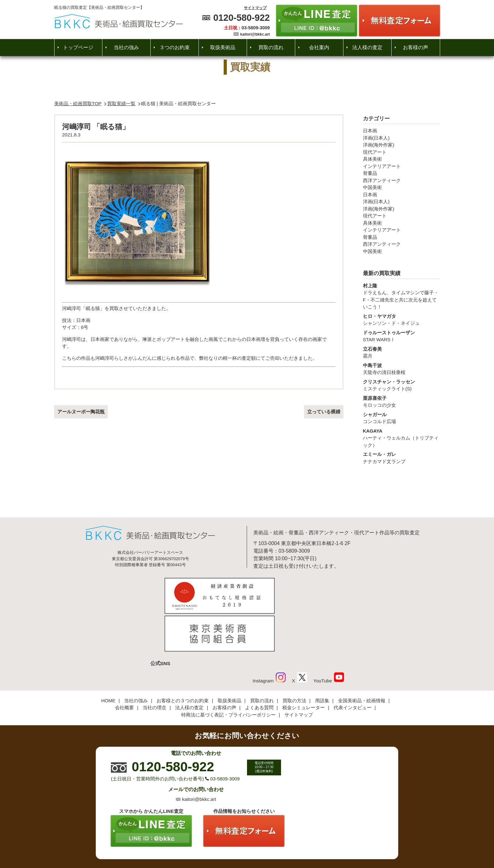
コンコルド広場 (402, 418)
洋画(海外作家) (379, 145)
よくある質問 (259, 664)
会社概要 (124, 664)
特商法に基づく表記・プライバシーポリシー (228, 672)
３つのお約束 (175, 47)
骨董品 (370, 173)
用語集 (322, 657)
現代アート (375, 152)
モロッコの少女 (402, 401)
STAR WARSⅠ (402, 336)
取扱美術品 (223, 47)
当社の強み (126, 47)
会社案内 (319, 47)
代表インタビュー (353, 664)
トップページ (78, 47)
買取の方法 (294, 657)
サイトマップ (255, 8)
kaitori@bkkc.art (255, 34)
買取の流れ (271, 47)
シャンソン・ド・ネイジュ (402, 319)
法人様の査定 (367, 47)
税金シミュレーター (304, 664)
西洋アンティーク (382, 180)
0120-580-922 (241, 18)
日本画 (370, 131)
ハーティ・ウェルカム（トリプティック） (402, 438)
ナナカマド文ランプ (402, 457)
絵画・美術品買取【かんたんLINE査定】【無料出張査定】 (119, 21)
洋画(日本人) (376, 138)
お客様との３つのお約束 (183, 657)
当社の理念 (155, 664)
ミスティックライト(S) (402, 385)
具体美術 (372, 159)
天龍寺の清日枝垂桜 (402, 369)
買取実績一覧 (121, 103)
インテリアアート (382, 166)
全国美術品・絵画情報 (362, 657)
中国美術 (372, 187)
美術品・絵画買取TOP (78, 103)
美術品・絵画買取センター (236, 844)
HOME (108, 657)
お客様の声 (416, 47)
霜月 (402, 352)
